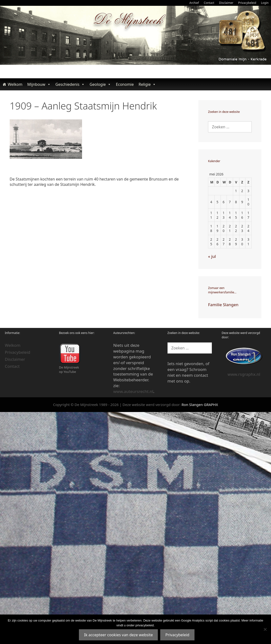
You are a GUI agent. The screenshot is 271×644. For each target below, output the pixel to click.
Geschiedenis (70, 84)
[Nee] (265, 629)
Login (265, 3)
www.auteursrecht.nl (133, 391)
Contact (209, 3)
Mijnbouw (39, 84)
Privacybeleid (247, 3)
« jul (212, 256)
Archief (194, 3)
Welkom (15, 84)
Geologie (100, 84)
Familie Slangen (223, 305)
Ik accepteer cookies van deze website (118, 635)
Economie (125, 84)
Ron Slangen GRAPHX (200, 405)
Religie (147, 84)
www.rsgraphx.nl (244, 374)
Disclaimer (226, 3)
